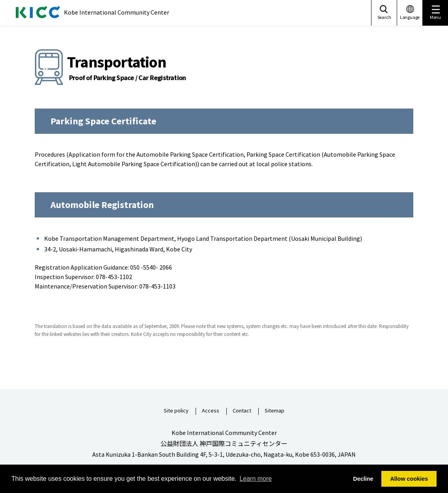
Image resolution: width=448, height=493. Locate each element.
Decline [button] (363, 479)
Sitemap (274, 411)
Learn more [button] (256, 479)
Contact (242, 411)
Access (211, 411)
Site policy (176, 411)
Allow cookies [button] (409, 479)
